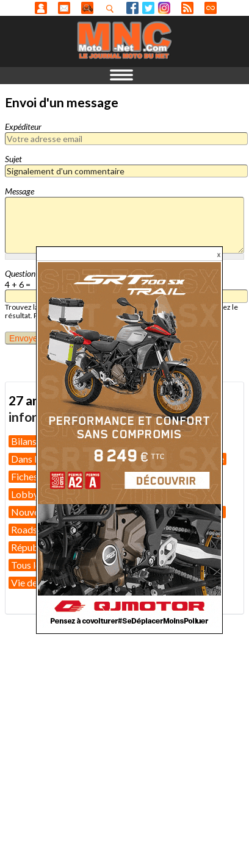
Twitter (148, 8)
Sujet (13, 159)
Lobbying (31, 494)
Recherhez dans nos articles (112, 9)
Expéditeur (23, 126)
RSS (187, 8)
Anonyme (41, 8)
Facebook (132, 8)
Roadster (30, 529)
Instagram (164, 8)
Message (20, 191)
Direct (211, 8)
